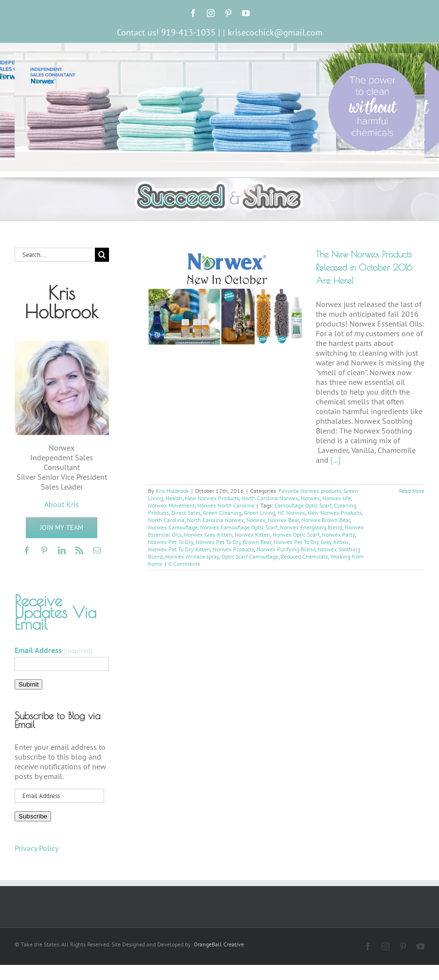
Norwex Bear (283, 520)
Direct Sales (186, 513)
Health (174, 498)
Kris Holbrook (172, 491)
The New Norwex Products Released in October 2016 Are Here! (364, 267)
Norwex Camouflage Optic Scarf (239, 527)
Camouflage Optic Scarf (303, 505)
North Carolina (166, 520)
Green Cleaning (222, 513)
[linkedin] (62, 550)
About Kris (62, 504)
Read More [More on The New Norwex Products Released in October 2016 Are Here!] (412, 491)
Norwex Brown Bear (326, 520)
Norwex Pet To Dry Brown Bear (233, 542)
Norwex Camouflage (173, 527)
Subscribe (33, 816)
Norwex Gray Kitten (208, 535)
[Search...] (55, 255)
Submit (28, 684)
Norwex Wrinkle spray (192, 556)
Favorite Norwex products (310, 491)
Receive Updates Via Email (55, 612)
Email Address (54, 650)
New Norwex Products (212, 498)
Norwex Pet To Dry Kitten (179, 549)
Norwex (310, 498)
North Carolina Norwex (270, 498)
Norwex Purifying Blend (286, 549)
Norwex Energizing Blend (311, 527)
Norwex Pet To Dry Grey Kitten (311, 542)
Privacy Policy (37, 848)
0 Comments (184, 564)
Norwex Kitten (252, 535)
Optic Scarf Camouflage (250, 556)
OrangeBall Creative (219, 944)
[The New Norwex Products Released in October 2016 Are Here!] (226, 297)
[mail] (97, 550)
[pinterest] (44, 550)
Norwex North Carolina (226, 505)
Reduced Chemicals (304, 556)
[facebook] (27, 550)
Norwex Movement (171, 505)
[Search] (102, 255)
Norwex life (337, 498)
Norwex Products (233, 549)
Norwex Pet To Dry (171, 542)
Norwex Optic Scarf (296, 535)
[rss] (79, 550)
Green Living (259, 513)
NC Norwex (291, 513)
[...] (336, 460)
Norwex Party (338, 535)
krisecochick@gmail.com (275, 32)
